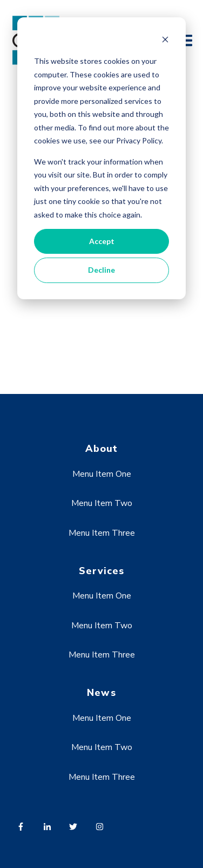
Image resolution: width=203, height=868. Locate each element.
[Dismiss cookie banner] (165, 41)
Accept (102, 241)
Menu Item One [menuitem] (102, 474)
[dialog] (101, 158)
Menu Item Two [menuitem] (102, 503)
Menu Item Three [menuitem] (102, 533)
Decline (101, 270)
